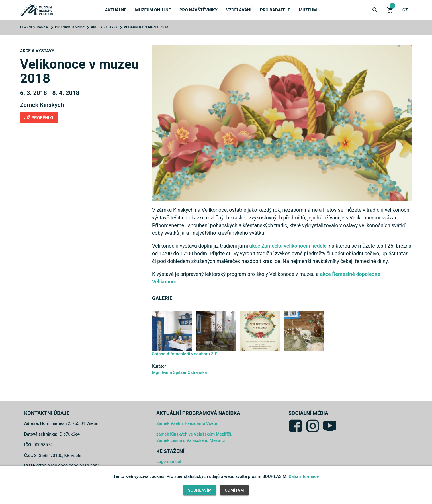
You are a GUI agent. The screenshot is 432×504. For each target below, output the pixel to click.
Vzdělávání (239, 10)
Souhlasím (200, 490)
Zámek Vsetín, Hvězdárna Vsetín (187, 423)
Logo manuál (169, 462)
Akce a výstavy (104, 27)
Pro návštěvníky (198, 10)
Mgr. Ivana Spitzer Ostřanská (180, 372)
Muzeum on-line (153, 10)
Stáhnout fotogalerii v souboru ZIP (185, 354)
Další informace (304, 476)
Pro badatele (275, 10)
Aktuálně (116, 10)
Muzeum (308, 10)
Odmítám (234, 490)
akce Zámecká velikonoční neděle (288, 246)
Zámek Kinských (42, 105)
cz (405, 10)
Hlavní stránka (34, 27)
